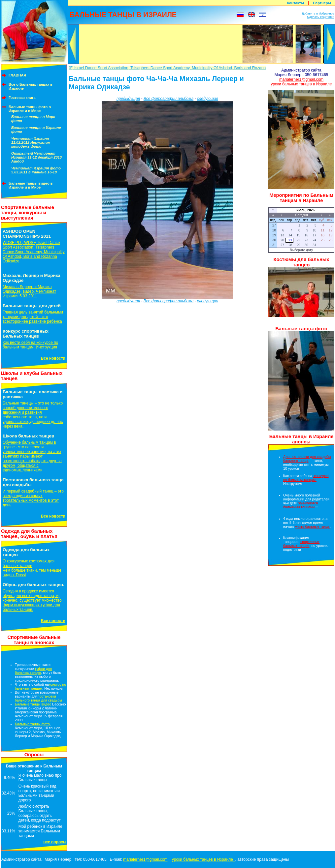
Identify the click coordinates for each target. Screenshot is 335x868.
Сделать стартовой (321, 17)
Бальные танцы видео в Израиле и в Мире (31, 185)
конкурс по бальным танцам (40, 686)
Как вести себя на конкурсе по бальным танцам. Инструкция (30, 345)
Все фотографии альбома (168, 99)
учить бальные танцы (313, 526)
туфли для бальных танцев (33, 671)
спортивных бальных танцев (301, 544)
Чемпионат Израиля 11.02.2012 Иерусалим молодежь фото (31, 142)
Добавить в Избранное (318, 14)
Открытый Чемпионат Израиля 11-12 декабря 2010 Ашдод (36, 157)
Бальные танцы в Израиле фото (36, 130)
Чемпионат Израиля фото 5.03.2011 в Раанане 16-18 (36, 170)
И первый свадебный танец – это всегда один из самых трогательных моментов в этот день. (33, 498)
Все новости (53, 358)
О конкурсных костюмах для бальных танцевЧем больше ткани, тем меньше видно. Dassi (32, 568)
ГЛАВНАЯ (17, 75)
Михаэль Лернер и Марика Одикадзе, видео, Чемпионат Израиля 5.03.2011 (29, 291)
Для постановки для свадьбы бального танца (307, 459)
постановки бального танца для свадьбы (38, 698)
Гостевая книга (22, 98)
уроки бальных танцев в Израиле (301, 84)
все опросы (55, 842)
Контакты (295, 3)
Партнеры (322, 3)
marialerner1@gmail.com (301, 79)
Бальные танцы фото (32, 724)
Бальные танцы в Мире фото (33, 119)
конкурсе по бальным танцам (306, 478)
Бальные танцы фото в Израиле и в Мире (30, 109)
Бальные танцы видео (33, 704)
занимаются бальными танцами (301, 505)
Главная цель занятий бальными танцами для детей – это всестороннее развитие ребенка (33, 317)
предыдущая (128, 99)
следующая (208, 99)
